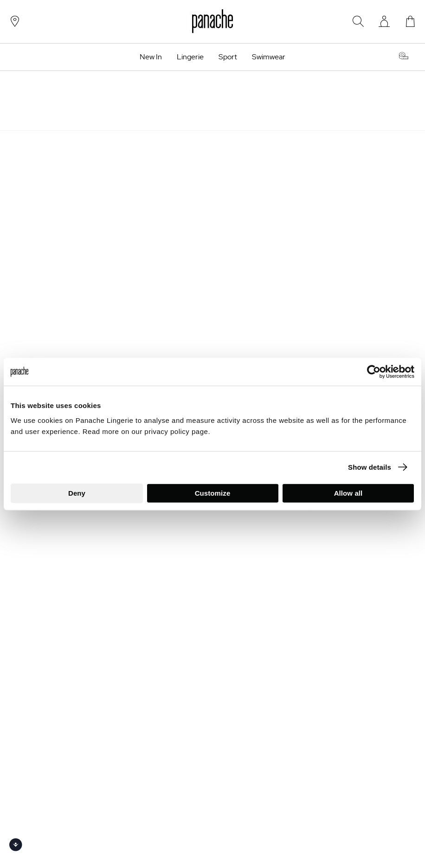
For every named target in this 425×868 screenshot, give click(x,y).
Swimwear (269, 57)
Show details (370, 467)
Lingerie (190, 57)
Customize (213, 493)
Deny (77, 493)
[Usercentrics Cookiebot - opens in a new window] (374, 372)
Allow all (348, 493)
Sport (228, 57)
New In (151, 57)
